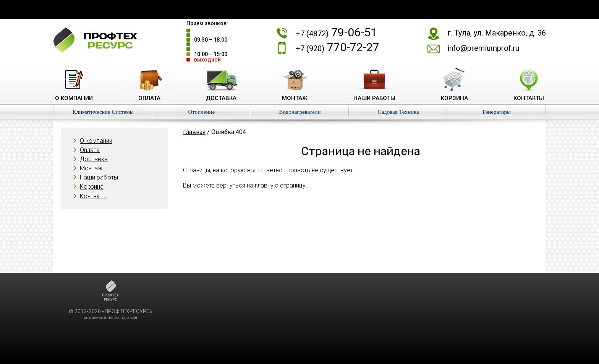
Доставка (94, 159)
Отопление (202, 112)
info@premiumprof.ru (483, 48)
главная (194, 132)
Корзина (92, 187)
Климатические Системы (103, 112)
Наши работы (99, 177)
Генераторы (497, 112)
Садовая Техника (398, 112)
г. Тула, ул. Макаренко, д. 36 (497, 33)
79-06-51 (336, 32)
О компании (96, 141)
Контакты (93, 196)
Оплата (90, 150)
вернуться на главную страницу (261, 185)
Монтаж (91, 168)
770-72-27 (338, 47)
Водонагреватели (300, 112)
